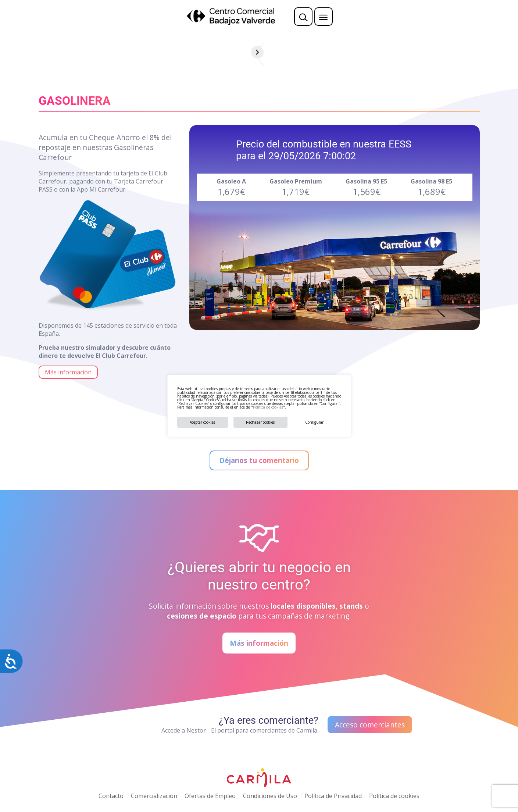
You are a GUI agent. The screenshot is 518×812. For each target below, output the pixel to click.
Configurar (314, 422)
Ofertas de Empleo (210, 796)
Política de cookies (268, 407)
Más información (68, 372)
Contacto (111, 796)
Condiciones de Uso (270, 796)
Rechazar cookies (260, 422)
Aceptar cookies (202, 422)
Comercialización (154, 796)
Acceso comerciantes (370, 725)
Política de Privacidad (333, 796)
